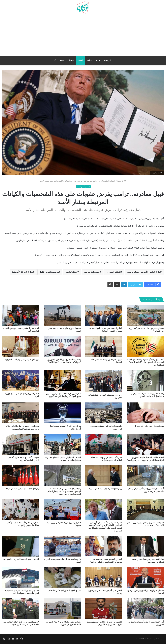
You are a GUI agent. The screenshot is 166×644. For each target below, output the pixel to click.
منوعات (71, 60)
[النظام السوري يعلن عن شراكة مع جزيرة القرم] (21, 380)
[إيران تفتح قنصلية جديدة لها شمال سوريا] (104, 475)
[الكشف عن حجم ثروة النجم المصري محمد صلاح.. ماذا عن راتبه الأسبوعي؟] (104, 608)
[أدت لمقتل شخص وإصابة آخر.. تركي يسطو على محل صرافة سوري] (145, 475)
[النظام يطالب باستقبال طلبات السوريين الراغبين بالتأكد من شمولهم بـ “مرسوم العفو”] (145, 444)
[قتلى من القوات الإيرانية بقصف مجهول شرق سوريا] (104, 413)
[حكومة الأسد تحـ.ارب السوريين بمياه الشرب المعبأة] (62, 546)
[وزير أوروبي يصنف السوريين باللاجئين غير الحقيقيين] (104, 381)
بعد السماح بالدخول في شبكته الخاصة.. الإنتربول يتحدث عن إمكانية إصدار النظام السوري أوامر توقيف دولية (64, 491)
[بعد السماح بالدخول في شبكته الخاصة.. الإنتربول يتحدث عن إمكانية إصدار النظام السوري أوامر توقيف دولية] (62, 475)
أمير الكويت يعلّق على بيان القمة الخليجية (22, 360)
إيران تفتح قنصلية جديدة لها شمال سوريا (106, 489)
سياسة (89, 60)
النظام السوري (113, 272)
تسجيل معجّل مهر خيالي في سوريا (150, 426)
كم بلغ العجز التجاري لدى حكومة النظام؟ (64, 590)
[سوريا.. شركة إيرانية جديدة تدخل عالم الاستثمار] (104, 346)
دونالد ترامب (71, 272)
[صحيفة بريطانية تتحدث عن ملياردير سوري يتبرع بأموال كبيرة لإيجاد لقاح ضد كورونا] (62, 380)
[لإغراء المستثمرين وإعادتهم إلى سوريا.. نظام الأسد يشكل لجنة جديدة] (145, 509)
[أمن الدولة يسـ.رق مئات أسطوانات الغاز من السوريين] (145, 608)
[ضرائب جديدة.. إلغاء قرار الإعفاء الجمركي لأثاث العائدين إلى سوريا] (62, 608)
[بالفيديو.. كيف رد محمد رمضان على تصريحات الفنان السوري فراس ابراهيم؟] (104, 546)
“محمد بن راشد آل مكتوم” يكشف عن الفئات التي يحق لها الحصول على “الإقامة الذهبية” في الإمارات (145, 362)
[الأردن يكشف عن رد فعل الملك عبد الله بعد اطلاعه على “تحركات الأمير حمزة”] (21, 608)
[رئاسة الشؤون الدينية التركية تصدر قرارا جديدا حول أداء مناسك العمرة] (145, 380)
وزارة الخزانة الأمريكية (22, 272)
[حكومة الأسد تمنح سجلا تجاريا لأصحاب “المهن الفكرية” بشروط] (21, 444)
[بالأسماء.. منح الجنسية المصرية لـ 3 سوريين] (21, 546)
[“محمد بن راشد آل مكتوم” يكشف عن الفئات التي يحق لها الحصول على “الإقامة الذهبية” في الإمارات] (145, 346)
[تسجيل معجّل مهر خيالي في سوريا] (145, 413)
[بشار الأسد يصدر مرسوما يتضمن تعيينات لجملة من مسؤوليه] (145, 546)
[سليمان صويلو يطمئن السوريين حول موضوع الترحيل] (145, 577)
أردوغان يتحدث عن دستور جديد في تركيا (23, 489)
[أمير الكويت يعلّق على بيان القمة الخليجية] (21, 346)
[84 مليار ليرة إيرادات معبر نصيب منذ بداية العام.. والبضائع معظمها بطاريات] (21, 577)
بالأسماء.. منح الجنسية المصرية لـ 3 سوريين (21, 559)
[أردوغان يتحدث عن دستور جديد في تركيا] (21, 475)
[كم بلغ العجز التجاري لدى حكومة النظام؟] (62, 577)
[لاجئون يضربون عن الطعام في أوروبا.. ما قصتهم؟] (62, 509)
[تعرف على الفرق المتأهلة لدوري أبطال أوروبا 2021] (62, 413)
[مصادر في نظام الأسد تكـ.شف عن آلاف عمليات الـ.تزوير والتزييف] (21, 509)
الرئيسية (107, 60)
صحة (62, 60)
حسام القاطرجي (92, 272)
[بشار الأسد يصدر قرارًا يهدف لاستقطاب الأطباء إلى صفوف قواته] (104, 444)
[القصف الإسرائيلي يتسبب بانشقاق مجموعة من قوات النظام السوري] (62, 444)
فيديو (98, 60)
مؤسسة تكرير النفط (49, 272)
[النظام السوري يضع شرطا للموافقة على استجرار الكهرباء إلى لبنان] (104, 315)
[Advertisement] (83, 36)
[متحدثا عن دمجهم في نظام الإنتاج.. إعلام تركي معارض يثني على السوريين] (21, 413)
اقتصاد (80, 60)
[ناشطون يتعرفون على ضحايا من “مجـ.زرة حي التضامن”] (145, 315)
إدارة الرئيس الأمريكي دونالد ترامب (144, 272)
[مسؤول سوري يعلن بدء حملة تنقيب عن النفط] (62, 315)
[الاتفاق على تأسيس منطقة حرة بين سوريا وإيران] (104, 577)
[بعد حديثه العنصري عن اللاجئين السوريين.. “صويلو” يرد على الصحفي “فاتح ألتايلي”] (62, 346)
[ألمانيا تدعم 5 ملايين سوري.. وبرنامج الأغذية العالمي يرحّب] (21, 315)
